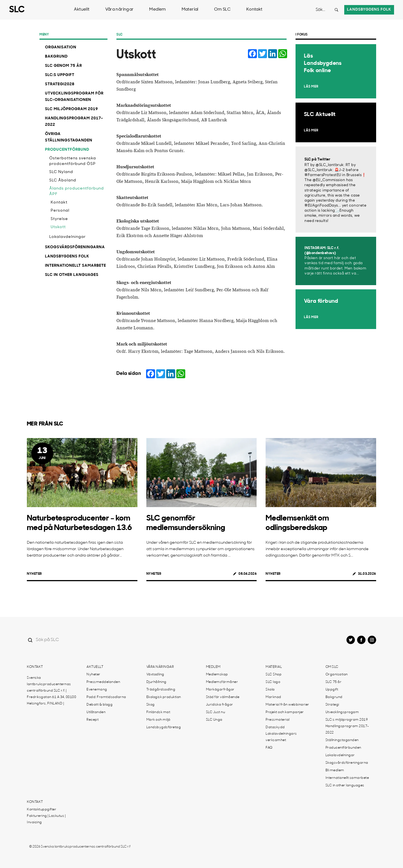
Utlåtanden (96, 712)
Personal (60, 211)
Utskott (58, 227)
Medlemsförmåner (222, 682)
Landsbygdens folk (369, 10)
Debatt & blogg (99, 705)
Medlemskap (217, 675)
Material (190, 10)
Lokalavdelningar (67, 237)
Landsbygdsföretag (164, 727)
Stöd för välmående (223, 697)
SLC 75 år (334, 682)
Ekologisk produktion (164, 697)
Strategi (332, 705)
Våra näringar (120, 10)
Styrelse (59, 219)
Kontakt (254, 10)
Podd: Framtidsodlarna (106, 697)
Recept (92, 720)
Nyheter (34, 574)
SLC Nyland (61, 172)
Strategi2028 (60, 84)
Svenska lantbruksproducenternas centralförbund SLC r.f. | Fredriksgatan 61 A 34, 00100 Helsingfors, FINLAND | (51, 691)
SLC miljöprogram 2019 (72, 109)
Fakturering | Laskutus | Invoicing (46, 819)
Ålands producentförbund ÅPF (77, 191)
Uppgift (332, 690)
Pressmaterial (278, 720)
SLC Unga (214, 720)
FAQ (269, 748)
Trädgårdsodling (161, 690)
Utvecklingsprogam (342, 712)
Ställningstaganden (342, 740)
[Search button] (336, 10)
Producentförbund (67, 150)
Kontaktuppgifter (42, 810)
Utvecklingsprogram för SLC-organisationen (74, 97)
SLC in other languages (72, 275)
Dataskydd (275, 727)
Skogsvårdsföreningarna (75, 247)
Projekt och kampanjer (285, 712)
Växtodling (155, 675)
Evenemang (97, 690)
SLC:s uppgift (60, 75)
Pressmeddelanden (103, 682)
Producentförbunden (343, 748)
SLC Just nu (216, 712)
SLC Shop (274, 675)
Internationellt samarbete (76, 266)
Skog (151, 705)
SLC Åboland (63, 180)
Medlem (157, 10)
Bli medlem (335, 770)
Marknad (273, 697)
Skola (270, 690)
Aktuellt (82, 10)
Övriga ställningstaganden (69, 137)
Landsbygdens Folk (67, 256)
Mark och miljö (158, 720)
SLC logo (273, 682)
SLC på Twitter (317, 159)
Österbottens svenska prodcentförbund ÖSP (73, 161)
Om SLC (222, 10)
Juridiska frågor (220, 705)
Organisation (61, 47)
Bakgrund (56, 57)
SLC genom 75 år (64, 66)
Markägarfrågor (220, 690)
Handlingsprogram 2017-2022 (74, 122)
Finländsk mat (158, 712)
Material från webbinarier (287, 705)
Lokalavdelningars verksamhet (281, 737)
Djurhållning (156, 682)
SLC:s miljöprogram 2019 (347, 720)
